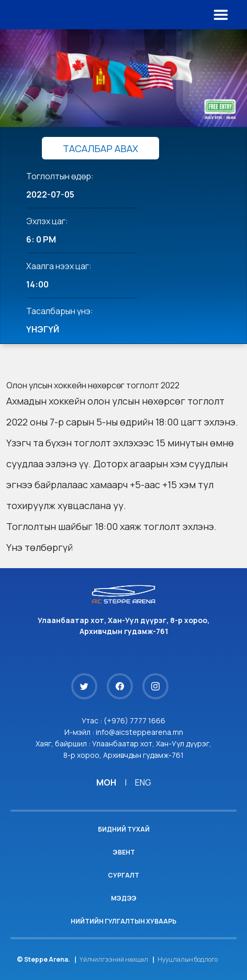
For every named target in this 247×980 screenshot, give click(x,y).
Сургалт (124, 875)
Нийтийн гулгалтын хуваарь (124, 921)
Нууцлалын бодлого (188, 959)
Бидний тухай (124, 829)
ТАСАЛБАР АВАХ (100, 148)
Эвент (124, 852)
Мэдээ (124, 898)
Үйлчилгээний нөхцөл (114, 959)
